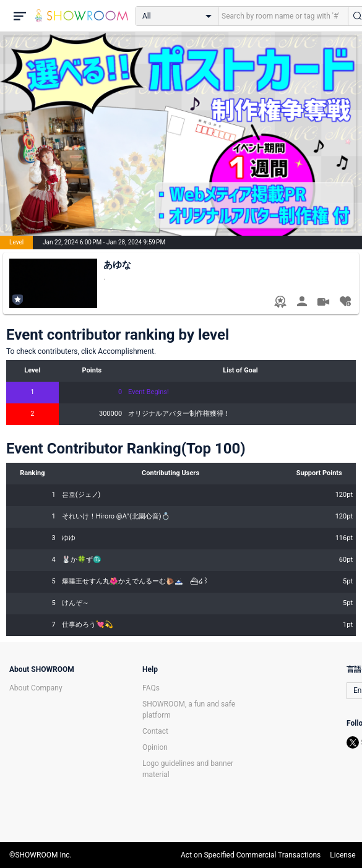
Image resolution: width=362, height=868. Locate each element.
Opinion (155, 747)
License (343, 855)
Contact (155, 731)
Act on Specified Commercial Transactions (251, 855)
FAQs (151, 688)
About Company (36, 688)
